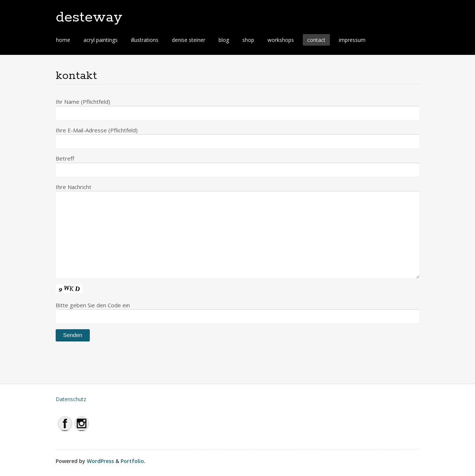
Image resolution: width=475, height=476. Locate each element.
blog (224, 40)
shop (248, 40)
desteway (89, 17)
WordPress (100, 461)
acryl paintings (101, 40)
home (63, 40)
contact (316, 40)
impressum (352, 40)
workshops (281, 40)
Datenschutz (71, 399)
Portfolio (132, 461)
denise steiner (189, 40)
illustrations (145, 40)
